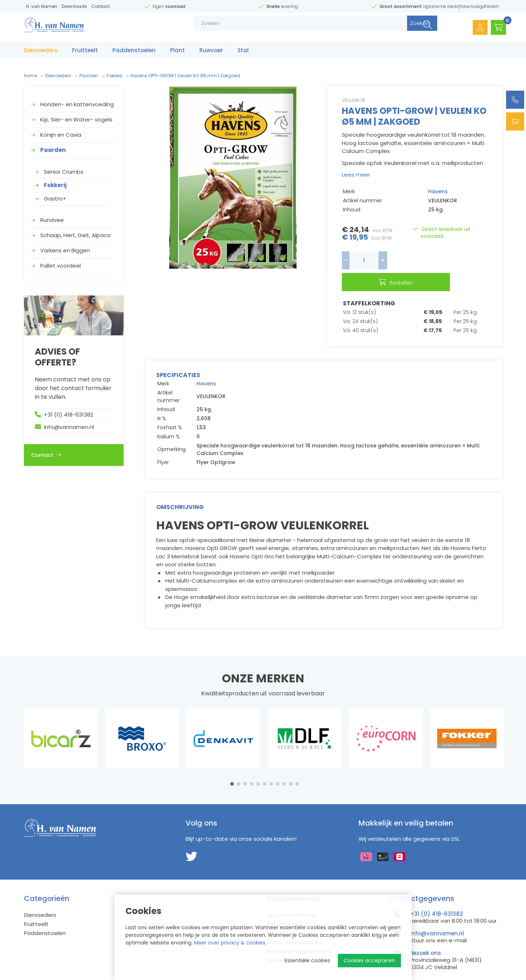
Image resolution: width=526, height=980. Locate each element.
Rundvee (52, 220)
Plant (177, 53)
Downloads (74, 6)
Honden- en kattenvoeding (77, 104)
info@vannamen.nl (69, 427)
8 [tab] (278, 766)
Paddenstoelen (134, 53)
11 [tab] (297, 766)
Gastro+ (55, 199)
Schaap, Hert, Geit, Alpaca (75, 235)
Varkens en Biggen (65, 250)
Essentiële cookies (307, 960)
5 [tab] (258, 766)
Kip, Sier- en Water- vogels (76, 119)
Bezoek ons (426, 935)
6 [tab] (265, 766)
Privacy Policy (96, 975)
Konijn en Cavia (61, 135)
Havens (438, 191)
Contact (101, 6)
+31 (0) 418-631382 (69, 415)
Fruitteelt (85, 53)
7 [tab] (271, 766)
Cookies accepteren (369, 960)
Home (30, 76)
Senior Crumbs (64, 172)
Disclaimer (62, 975)
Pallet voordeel (61, 266)
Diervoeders (41, 53)
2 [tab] (238, 766)
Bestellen (447, 261)
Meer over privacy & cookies (230, 943)
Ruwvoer (211, 53)
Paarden (89, 76)
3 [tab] (245, 766)
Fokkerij (114, 76)
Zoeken (403, 29)
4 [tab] (252, 766)
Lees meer (356, 175)
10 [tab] (291, 766)
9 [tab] (284, 766)
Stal (243, 53)
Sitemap (35, 975)
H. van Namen (42, 6)
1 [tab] (232, 766)
